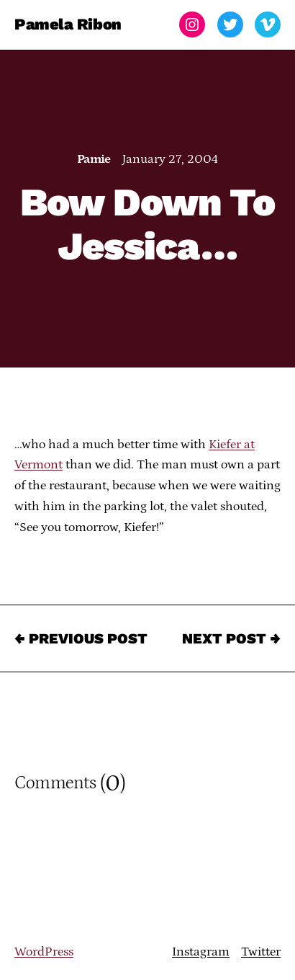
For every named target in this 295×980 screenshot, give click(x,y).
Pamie (94, 159)
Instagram (201, 952)
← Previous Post (81, 638)
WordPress (44, 952)
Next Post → (231, 638)
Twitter (261, 952)
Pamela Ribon (68, 24)
